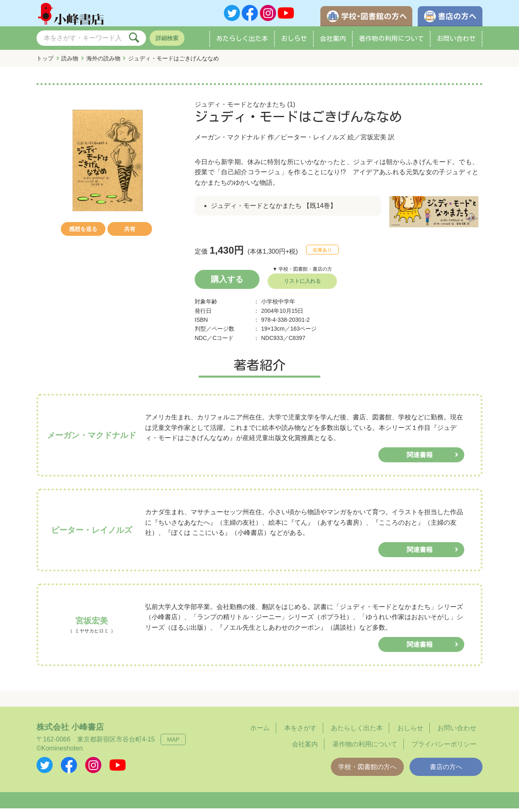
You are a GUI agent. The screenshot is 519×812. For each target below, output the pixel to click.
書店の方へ (446, 770)
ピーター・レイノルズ (313, 141)
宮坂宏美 (373, 141)
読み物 (70, 62)
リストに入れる (302, 285)
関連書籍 (420, 458)
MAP (173, 743)
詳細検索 (167, 42)
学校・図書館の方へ (367, 770)
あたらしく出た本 (242, 42)
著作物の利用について (391, 42)
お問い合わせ (456, 42)
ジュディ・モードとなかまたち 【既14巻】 (274, 209)
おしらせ (294, 42)
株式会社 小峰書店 (70, 731)
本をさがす (300, 732)
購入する (227, 283)
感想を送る (83, 233)
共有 (130, 233)
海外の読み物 (103, 62)
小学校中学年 (278, 305)
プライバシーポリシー (444, 748)
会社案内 (333, 42)
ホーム (260, 732)
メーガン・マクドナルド (230, 141)
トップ (45, 62)
